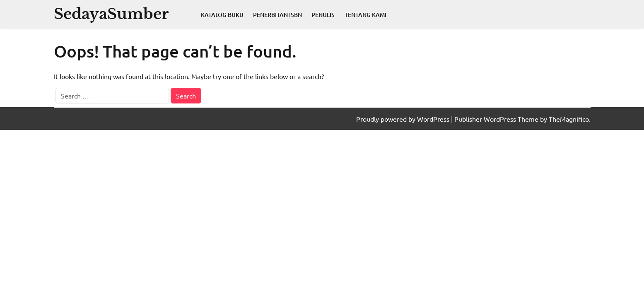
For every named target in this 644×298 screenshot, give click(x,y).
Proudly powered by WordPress (404, 119)
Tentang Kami (365, 15)
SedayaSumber (111, 14)
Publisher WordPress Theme (497, 119)
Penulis (323, 15)
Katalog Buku (222, 15)
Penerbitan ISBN (277, 15)
